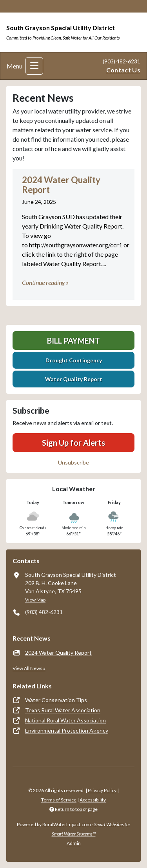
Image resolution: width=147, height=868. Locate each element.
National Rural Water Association (65, 720)
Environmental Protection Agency (67, 730)
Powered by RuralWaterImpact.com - (73, 829)
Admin (74, 843)
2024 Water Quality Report (58, 653)
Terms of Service (59, 800)
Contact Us (123, 70)
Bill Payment (73, 340)
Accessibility (93, 800)
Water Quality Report (74, 379)
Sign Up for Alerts (73, 443)
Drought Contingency (74, 360)
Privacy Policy (102, 790)
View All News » (29, 668)
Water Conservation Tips (56, 700)
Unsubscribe (73, 462)
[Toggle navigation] (34, 66)
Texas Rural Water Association (63, 710)
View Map (35, 600)
